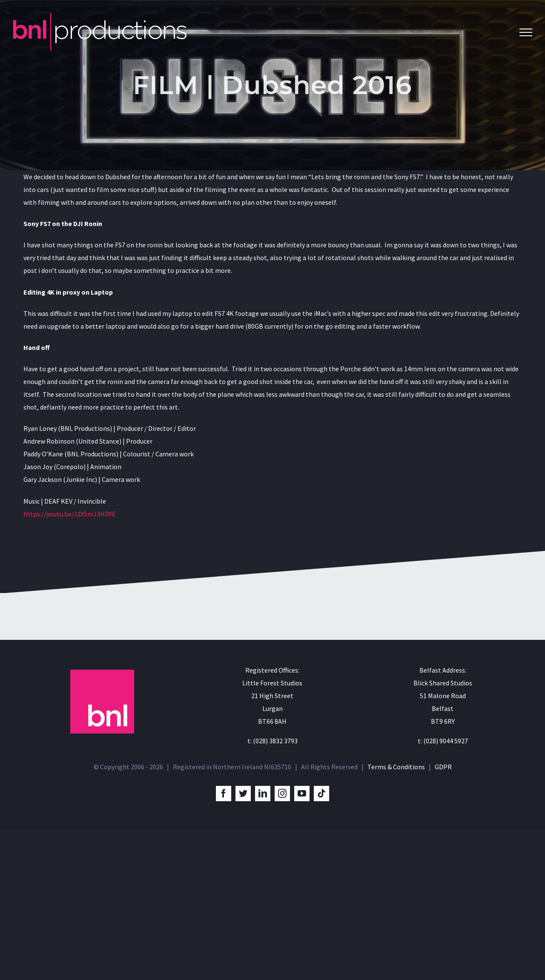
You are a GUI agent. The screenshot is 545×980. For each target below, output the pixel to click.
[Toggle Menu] (526, 32)
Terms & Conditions (396, 916)
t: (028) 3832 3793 (272, 890)
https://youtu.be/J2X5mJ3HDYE (70, 514)
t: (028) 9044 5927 (443, 890)
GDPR (443, 916)
